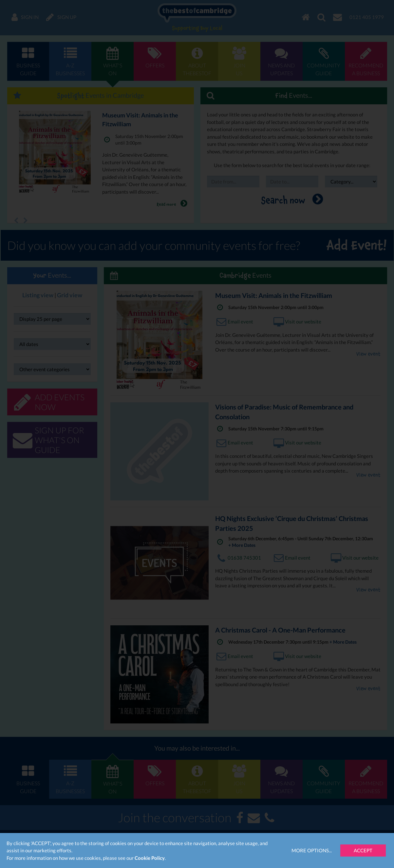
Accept (363, 850)
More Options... (312, 850)
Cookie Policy (150, 858)
